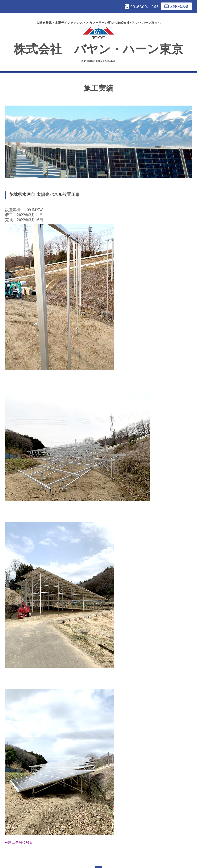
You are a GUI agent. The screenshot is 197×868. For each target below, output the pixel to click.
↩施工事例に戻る (19, 842)
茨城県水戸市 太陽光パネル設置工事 (45, 195)
